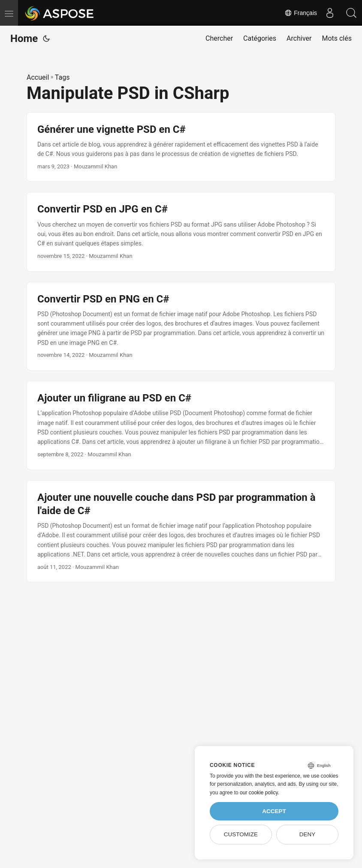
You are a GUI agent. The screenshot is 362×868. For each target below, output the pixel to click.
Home (24, 39)
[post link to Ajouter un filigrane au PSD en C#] (181, 425)
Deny (308, 834)
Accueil (38, 77)
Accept (274, 811)
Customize (241, 834)
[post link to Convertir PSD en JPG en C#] (181, 232)
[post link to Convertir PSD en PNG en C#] (181, 326)
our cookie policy (259, 793)
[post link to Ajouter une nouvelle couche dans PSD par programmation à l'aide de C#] (181, 531)
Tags (62, 77)
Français (301, 13)
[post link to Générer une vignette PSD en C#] (181, 147)
